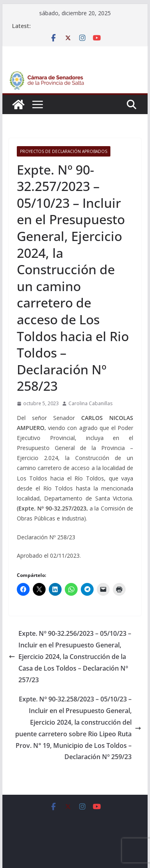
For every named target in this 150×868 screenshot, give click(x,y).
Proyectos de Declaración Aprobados (64, 151)
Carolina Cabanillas (90, 403)
